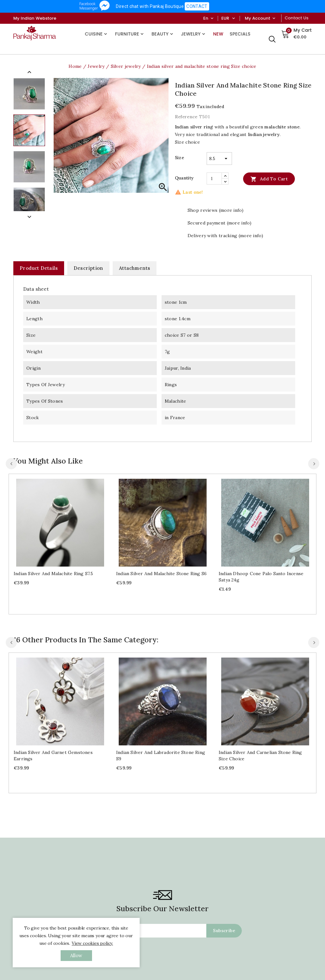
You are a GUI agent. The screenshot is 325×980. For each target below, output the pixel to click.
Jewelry (194, 34)
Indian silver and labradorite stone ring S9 (161, 756)
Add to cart (269, 179)
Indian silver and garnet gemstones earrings (53, 756)
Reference (186, 117)
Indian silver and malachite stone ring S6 (161, 574)
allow (76, 955)
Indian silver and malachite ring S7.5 (53, 574)
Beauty (163, 34)
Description (88, 268)
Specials (240, 34)
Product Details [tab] (39, 268)
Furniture (130, 34)
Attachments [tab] (135, 268)
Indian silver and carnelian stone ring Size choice (260, 675)
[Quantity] (214, 178)
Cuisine (97, 34)
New (218, 34)
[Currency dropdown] (233, 18)
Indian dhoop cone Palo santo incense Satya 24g (261, 577)
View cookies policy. (92, 943)
